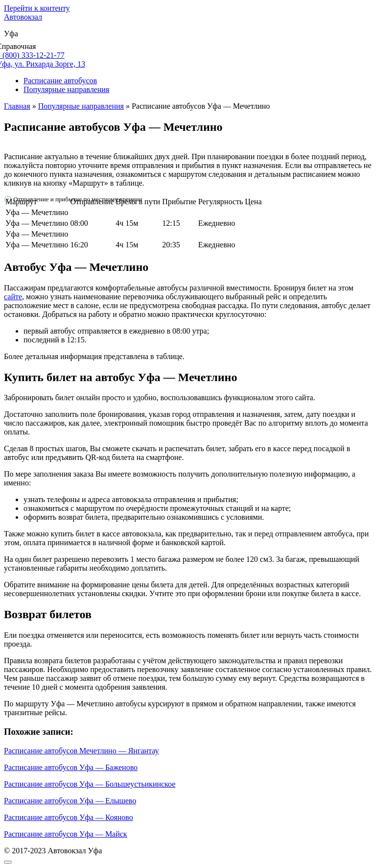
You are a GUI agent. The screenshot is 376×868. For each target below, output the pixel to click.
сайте (13, 297)
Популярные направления (66, 89)
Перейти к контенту (37, 8)
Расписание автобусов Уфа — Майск (66, 834)
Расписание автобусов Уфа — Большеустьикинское (90, 784)
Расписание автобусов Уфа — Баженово (71, 767)
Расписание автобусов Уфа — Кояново (69, 817)
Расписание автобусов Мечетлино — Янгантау (82, 751)
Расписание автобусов (60, 81)
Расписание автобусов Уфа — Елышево (70, 801)
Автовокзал (23, 17)
